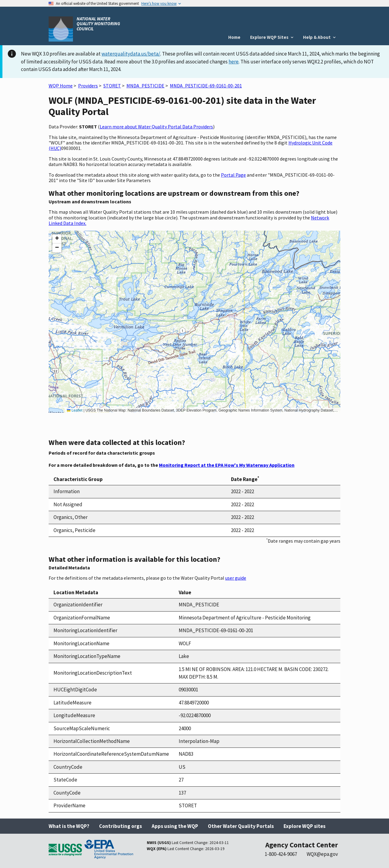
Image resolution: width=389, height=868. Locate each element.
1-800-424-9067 (281, 854)
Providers (88, 86)
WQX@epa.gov (322, 854)
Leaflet (75, 410)
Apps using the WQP (175, 826)
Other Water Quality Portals (241, 826)
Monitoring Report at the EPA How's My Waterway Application (227, 465)
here (234, 62)
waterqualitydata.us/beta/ (131, 54)
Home (234, 37)
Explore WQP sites (305, 826)
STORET (112, 86)
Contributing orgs (120, 826)
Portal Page (233, 175)
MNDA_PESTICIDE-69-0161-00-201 (206, 86)
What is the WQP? (69, 826)
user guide (236, 578)
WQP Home (61, 86)
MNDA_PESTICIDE (145, 86)
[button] (57, 239)
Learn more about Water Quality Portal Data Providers (156, 127)
